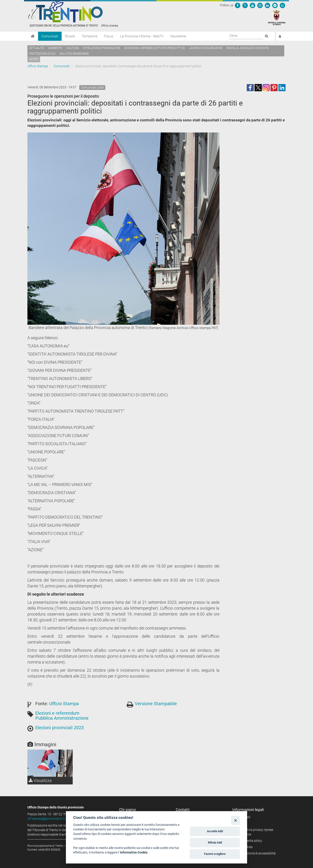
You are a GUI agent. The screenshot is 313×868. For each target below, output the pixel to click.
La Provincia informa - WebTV (142, 36)
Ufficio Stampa (38, 66)
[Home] (33, 36)
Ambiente (55, 48)
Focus (109, 36)
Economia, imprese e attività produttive (155, 48)
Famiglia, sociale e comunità (248, 48)
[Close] (235, 820)
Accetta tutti (215, 831)
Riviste (70, 36)
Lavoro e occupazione (206, 48)
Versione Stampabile (156, 704)
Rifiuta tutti (215, 843)
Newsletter (178, 36)
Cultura (73, 48)
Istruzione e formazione (102, 48)
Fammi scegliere (215, 854)
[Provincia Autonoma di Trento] (277, 17)
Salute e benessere (74, 54)
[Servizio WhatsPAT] (282, 5)
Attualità (37, 48)
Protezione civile (42, 54)
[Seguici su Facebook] (238, 5)
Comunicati (50, 36)
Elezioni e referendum (57, 713)
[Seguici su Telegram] (275, 5)
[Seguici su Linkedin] (267, 5)
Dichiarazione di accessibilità (256, 853)
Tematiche (90, 36)
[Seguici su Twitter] (245, 5)
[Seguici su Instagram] (260, 5)
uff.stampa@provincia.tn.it (46, 819)
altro (34, 59)
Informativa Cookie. (134, 852)
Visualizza (40, 780)
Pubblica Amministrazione (62, 718)
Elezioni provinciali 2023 (60, 728)
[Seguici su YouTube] (253, 5)
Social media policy (249, 841)
